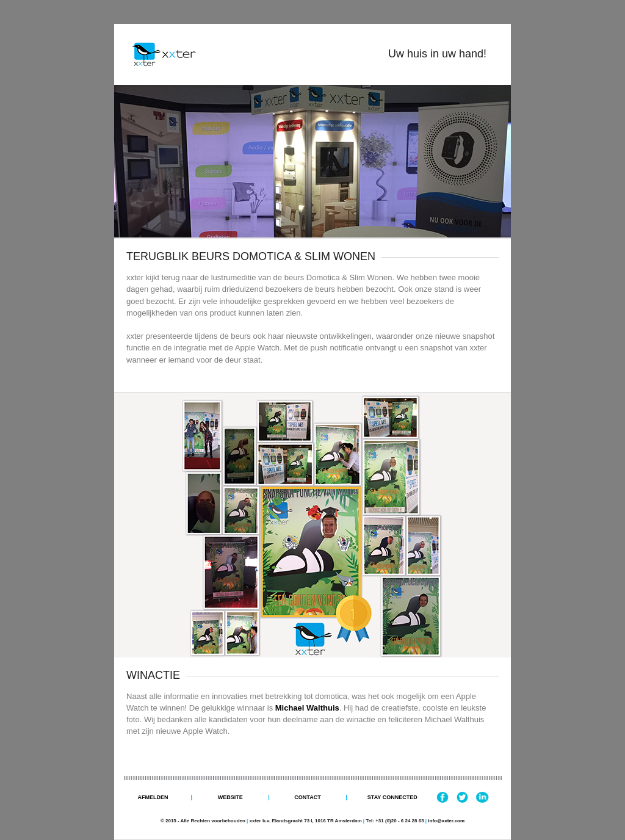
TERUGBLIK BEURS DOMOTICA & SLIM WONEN (251, 256)
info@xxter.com (446, 821)
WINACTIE (153, 675)
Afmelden (153, 797)
